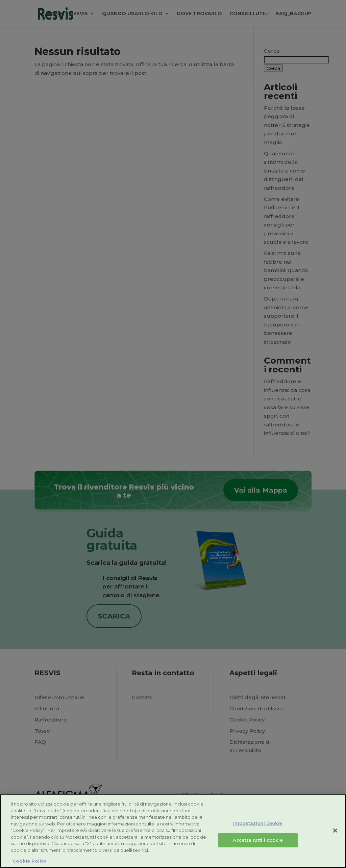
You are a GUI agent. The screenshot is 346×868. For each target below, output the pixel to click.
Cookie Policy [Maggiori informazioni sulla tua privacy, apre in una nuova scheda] (29, 861)
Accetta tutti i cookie (258, 840)
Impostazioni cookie (258, 823)
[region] (173, 831)
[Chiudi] (335, 831)
